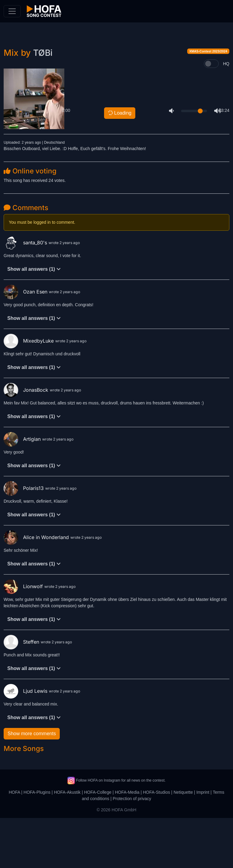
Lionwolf (24, 636)
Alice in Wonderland (37, 587)
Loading (119, 163)
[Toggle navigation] (12, 11)
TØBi (43, 103)
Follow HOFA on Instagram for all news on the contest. (116, 830)
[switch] (211, 114)
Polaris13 (24, 538)
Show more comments (32, 784)
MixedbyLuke (29, 391)
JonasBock (27, 440)
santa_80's (26, 293)
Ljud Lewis (26, 741)
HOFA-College (98, 842)
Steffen (22, 692)
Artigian (23, 489)
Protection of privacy (132, 849)
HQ (226, 114)
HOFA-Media (127, 842)
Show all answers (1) (34, 319)
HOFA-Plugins (37, 842)
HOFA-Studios (156, 842)
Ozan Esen (26, 342)
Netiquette (183, 842)
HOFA (14, 842)
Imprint (203, 842)
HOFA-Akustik (67, 842)
